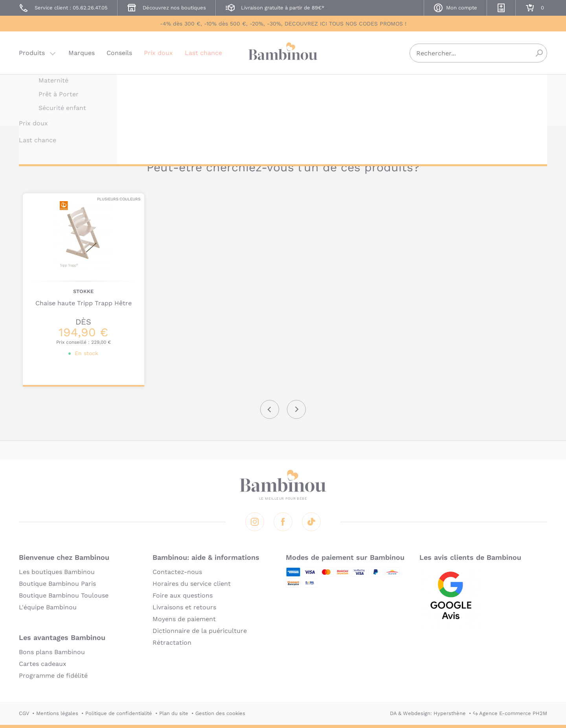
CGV (24, 713)
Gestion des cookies (220, 713)
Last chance (203, 53)
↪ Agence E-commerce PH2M (510, 713)
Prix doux (158, 53)
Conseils (119, 53)
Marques (82, 53)
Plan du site (174, 713)
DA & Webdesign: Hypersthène (428, 713)
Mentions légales (57, 713)
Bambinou (283, 52)
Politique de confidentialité (119, 713)
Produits (32, 53)
